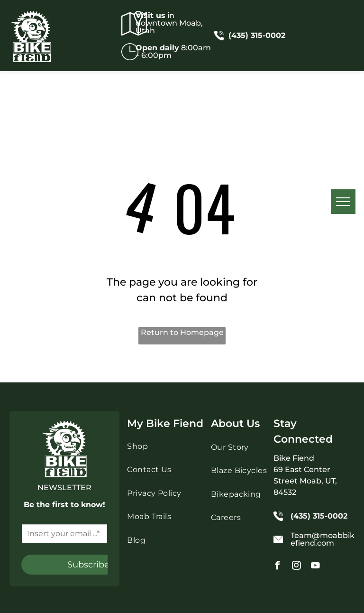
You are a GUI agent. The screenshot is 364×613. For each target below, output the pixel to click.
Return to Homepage (182, 332)
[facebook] (278, 567)
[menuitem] (168, 448)
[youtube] (316, 567)
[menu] (343, 202)
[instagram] (297, 567)
